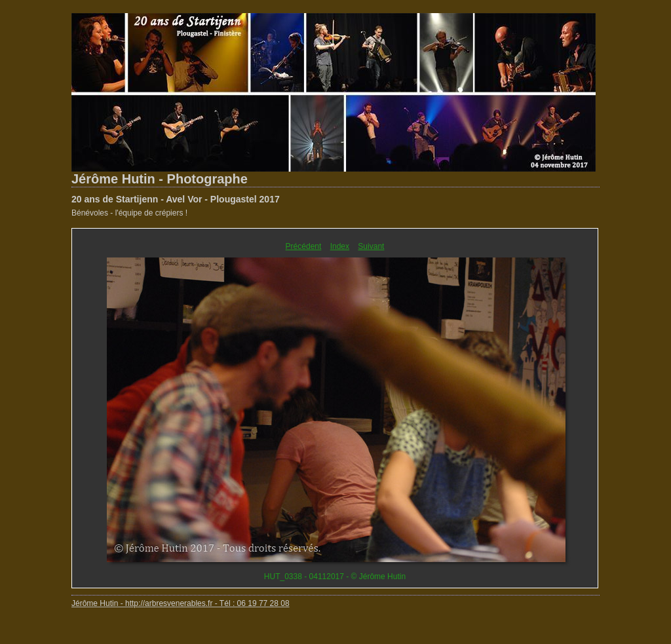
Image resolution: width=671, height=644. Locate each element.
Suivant (371, 246)
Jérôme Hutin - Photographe (160, 179)
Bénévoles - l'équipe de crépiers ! (129, 213)
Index (340, 246)
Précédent (304, 246)
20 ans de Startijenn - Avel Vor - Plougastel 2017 (176, 199)
